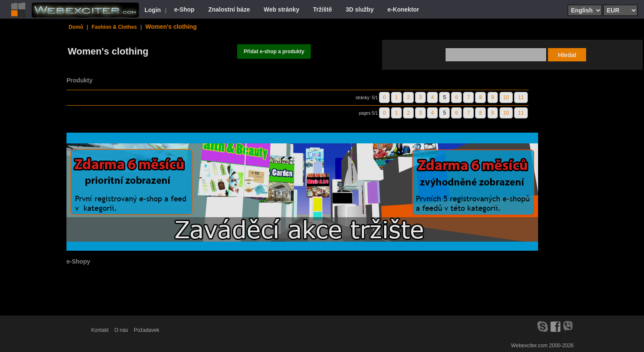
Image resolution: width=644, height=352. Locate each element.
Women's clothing (171, 27)
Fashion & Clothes (114, 27)
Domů (76, 27)
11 (521, 97)
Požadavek (146, 330)
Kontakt (100, 330)
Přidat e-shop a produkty (274, 52)
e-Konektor (403, 9)
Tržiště (322, 9)
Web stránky (281, 9)
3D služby (360, 9)
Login (153, 10)
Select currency (606, 4)
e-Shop (184, 9)
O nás (121, 330)
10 (506, 97)
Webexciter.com (529, 346)
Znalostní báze (229, 9)
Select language (571, 4)
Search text (515, 47)
